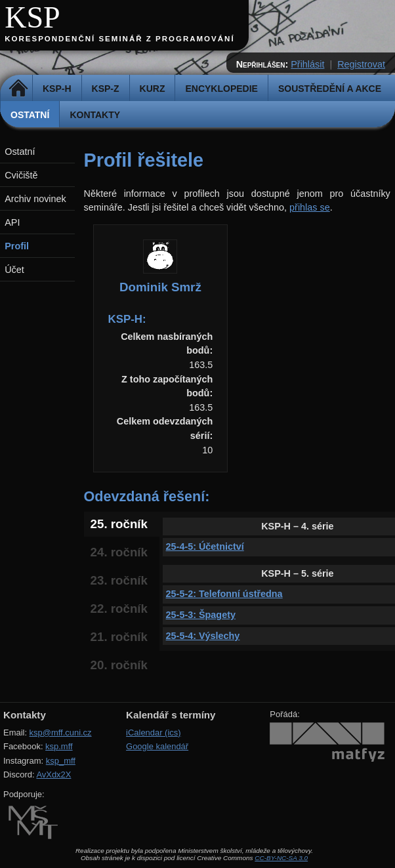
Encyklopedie (221, 89)
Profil (17, 246)
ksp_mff (61, 761)
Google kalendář (157, 746)
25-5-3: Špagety (201, 615)
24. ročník (119, 552)
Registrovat (361, 64)
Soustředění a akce (330, 89)
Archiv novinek (35, 199)
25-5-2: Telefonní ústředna (224, 594)
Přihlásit (307, 64)
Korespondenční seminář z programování (119, 39)
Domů (18, 89)
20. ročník (119, 665)
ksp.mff (59, 746)
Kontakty (95, 115)
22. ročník (119, 609)
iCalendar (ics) (154, 733)
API (12, 222)
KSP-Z (106, 89)
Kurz (153, 89)
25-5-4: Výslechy (203, 636)
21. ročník (119, 637)
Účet (14, 270)
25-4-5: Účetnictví (205, 547)
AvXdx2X (53, 775)
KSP (32, 17)
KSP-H (57, 89)
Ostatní (30, 115)
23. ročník (119, 580)
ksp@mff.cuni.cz (61, 733)
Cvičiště (21, 175)
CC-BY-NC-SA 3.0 (281, 858)
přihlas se (310, 207)
